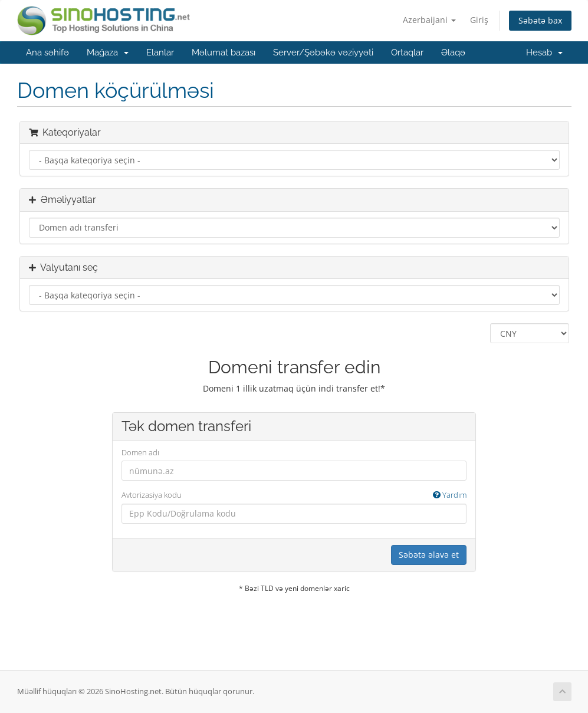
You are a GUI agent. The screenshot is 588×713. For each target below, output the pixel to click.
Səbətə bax (540, 20)
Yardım (450, 495)
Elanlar (160, 52)
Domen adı (140, 452)
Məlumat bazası (224, 52)
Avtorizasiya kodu (294, 495)
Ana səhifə (47, 52)
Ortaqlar (407, 52)
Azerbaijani (429, 20)
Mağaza (108, 52)
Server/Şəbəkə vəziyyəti (323, 52)
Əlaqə (453, 52)
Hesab (544, 52)
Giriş (479, 20)
